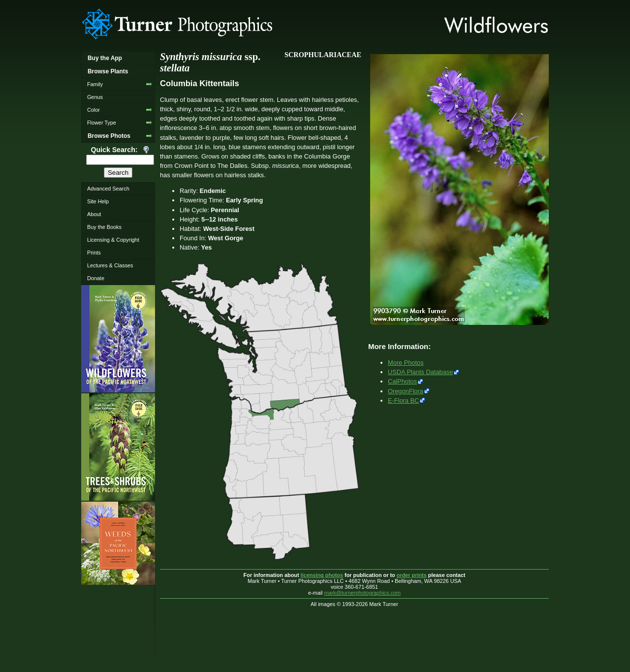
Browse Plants (108, 71)
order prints (412, 575)
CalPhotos (402, 381)
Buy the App (105, 58)
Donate (96, 278)
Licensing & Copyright (113, 240)
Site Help (98, 201)
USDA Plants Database (420, 372)
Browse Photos (109, 136)
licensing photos (322, 575)
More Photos (406, 363)
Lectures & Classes (110, 265)
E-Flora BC (403, 400)
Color (94, 110)
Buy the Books (104, 227)
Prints (94, 253)
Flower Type (102, 123)
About (94, 214)
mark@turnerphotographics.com (363, 593)
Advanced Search (108, 189)
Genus (95, 97)
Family (95, 84)
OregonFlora (406, 391)
